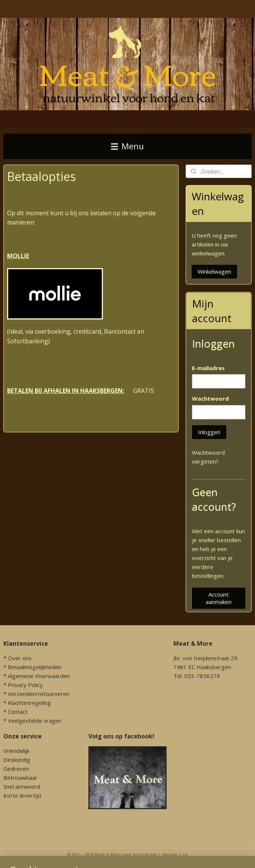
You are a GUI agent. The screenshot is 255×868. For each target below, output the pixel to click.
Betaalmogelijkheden (35, 667)
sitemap (169, 854)
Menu (127, 146)
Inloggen (209, 432)
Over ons (20, 658)
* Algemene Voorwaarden (37, 676)
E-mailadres (208, 368)
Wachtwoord (210, 398)
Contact (18, 712)
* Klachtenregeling (27, 703)
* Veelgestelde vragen (32, 721)
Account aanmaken (219, 598)
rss (185, 854)
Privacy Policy (25, 685)
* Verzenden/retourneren (36, 694)
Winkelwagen (214, 271)
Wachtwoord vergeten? (208, 457)
